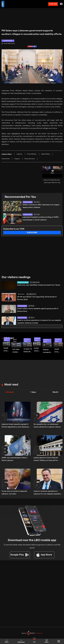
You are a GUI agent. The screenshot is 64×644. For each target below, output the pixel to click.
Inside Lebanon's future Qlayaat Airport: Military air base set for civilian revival (46, 459)
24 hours (10, 392)
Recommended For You (20, 197)
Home (7, 641)
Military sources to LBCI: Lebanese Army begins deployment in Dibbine (41, 206)
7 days (33, 392)
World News (21, 294)
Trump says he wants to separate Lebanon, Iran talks (14, 493)
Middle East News (23, 282)
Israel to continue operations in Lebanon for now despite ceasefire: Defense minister (39, 322)
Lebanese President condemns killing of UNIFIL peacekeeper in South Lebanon (41, 219)
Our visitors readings (16, 277)
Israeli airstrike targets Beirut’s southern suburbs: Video (37, 350)
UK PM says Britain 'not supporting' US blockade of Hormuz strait (37, 298)
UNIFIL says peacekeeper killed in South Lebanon (14, 459)
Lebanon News (28, 202)
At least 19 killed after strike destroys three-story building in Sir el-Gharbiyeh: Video (28, 351)
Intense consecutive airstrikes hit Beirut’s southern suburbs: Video (48, 351)
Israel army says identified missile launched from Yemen (39, 285)
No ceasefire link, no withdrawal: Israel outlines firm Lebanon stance (47, 426)
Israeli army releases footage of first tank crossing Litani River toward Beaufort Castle (7, 350)
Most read (11, 385)
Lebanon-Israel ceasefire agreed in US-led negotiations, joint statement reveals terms (16, 426)
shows (47, 641)
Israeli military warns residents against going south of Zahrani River (38, 310)
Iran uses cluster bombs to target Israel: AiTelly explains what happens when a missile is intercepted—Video (17, 351)
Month (55, 392)
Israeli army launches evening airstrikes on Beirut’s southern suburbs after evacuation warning (59, 351)
